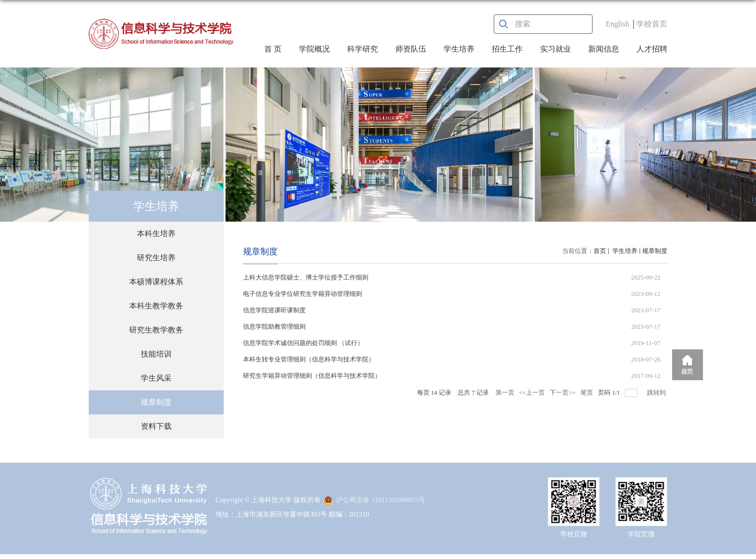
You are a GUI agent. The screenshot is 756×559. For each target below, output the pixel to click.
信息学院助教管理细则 (274, 326)
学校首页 (652, 24)
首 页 (273, 49)
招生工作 (507, 49)
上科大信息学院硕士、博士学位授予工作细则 (306, 277)
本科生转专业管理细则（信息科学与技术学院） (309, 359)
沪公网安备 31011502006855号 (374, 500)
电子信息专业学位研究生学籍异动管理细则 (303, 294)
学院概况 (314, 49)
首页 (600, 251)
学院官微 (641, 534)
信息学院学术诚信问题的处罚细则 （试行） (303, 343)
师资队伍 (411, 49)
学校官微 (574, 534)
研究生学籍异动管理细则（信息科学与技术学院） (312, 376)
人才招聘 (652, 49)
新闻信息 (604, 49)
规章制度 (655, 251)
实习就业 (555, 49)
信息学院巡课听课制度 (274, 310)
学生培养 (459, 49)
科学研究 (363, 49)
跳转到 (657, 393)
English (617, 24)
